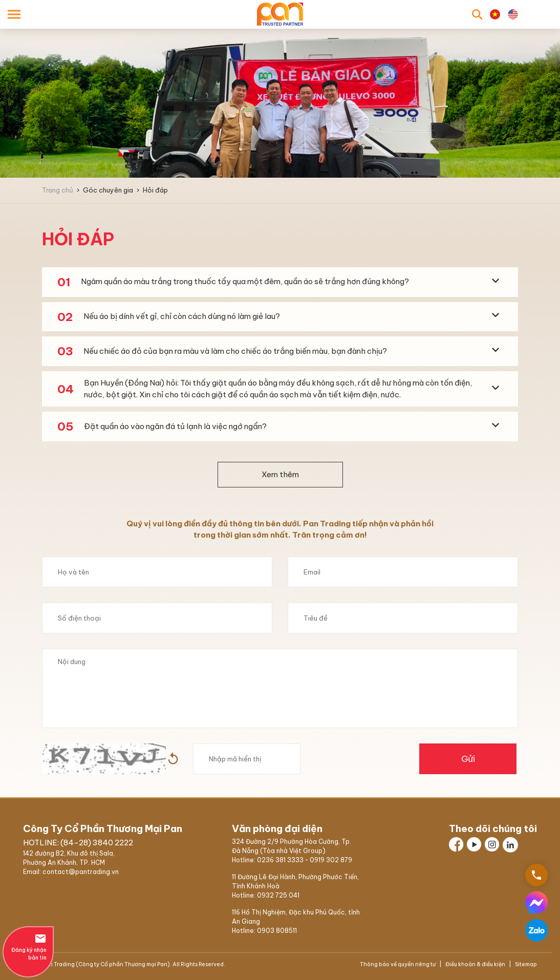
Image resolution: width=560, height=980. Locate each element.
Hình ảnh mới (173, 759)
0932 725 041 (278, 895)
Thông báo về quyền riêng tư (398, 964)
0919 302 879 (331, 860)
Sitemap (525, 964)
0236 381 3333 (280, 860)
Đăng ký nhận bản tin (28, 947)
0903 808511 (277, 931)
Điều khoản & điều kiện (475, 964)
